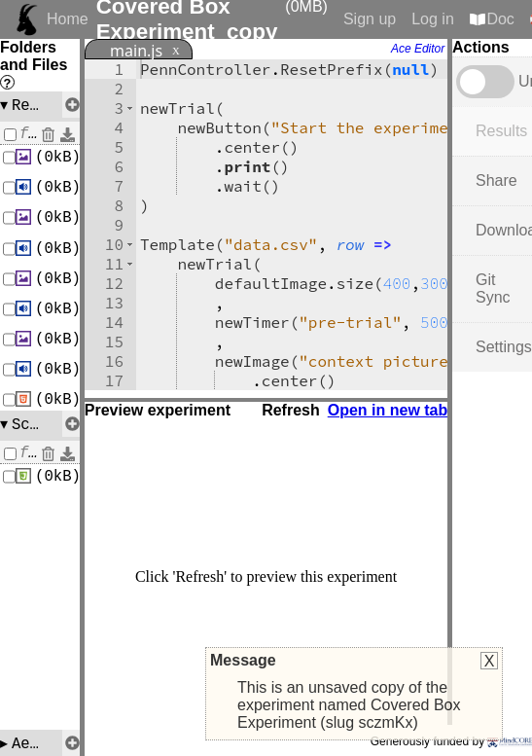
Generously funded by (451, 741)
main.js (136, 51)
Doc (500, 19)
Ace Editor (418, 49)
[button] (130, 108)
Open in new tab (388, 410)
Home (68, 19)
